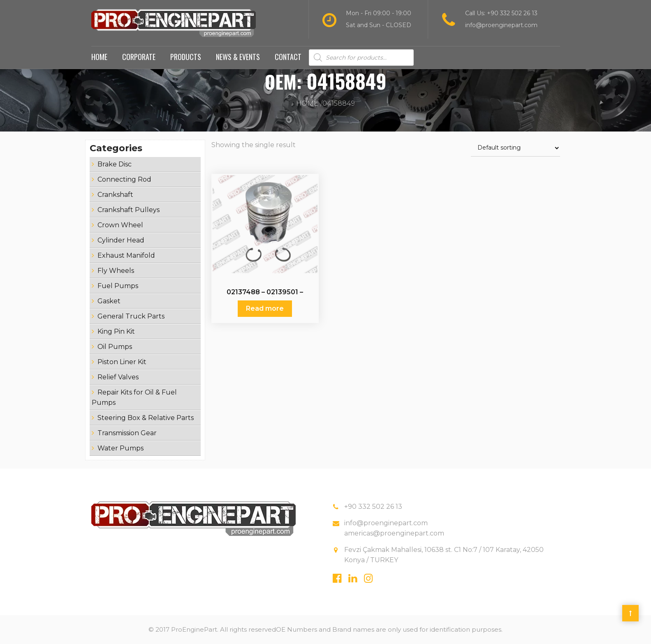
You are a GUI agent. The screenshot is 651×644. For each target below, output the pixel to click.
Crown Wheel (120, 225)
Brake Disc (115, 164)
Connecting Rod (124, 179)
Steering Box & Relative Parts (146, 418)
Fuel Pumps (118, 286)
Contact (288, 57)
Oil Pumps (115, 347)
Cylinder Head (121, 240)
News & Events (238, 57)
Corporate (139, 57)
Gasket (109, 301)
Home (99, 57)
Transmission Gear (127, 433)
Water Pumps (120, 448)
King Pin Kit (116, 331)
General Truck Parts (131, 316)
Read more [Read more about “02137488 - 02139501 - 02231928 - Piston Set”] (265, 308)
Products (186, 57)
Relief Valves (118, 377)
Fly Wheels (116, 271)
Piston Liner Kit (122, 362)
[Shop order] (515, 148)
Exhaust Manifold (126, 255)
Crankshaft (115, 195)
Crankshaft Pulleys (129, 210)
